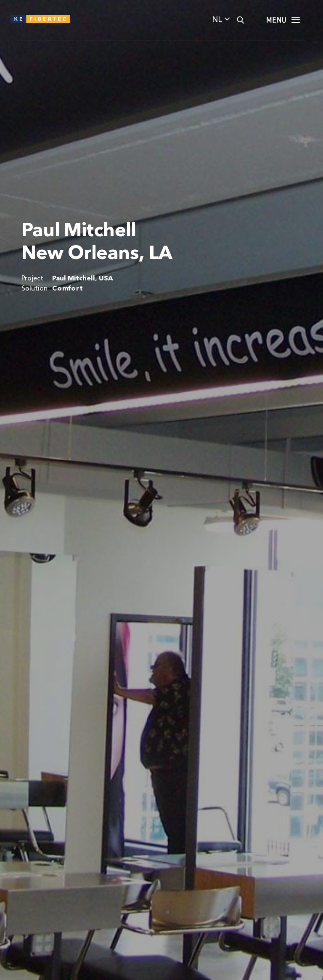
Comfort (68, 289)
